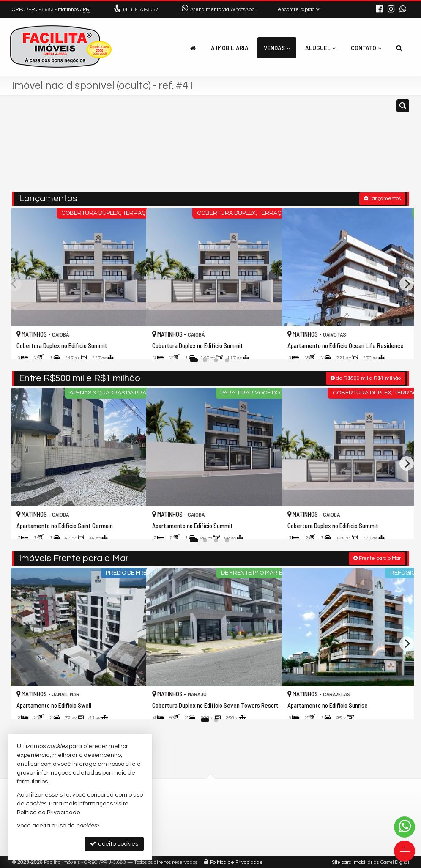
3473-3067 (141, 10)
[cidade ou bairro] (274, 147)
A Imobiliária (230, 48)
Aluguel (320, 48)
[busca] (399, 48)
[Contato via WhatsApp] (405, 827)
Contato (366, 48)
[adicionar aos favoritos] (131, 345)
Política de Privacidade (236, 861)
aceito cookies (114, 844)
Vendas (277, 48)
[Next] (407, 283)
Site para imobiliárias (355, 861)
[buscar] (326, 147)
